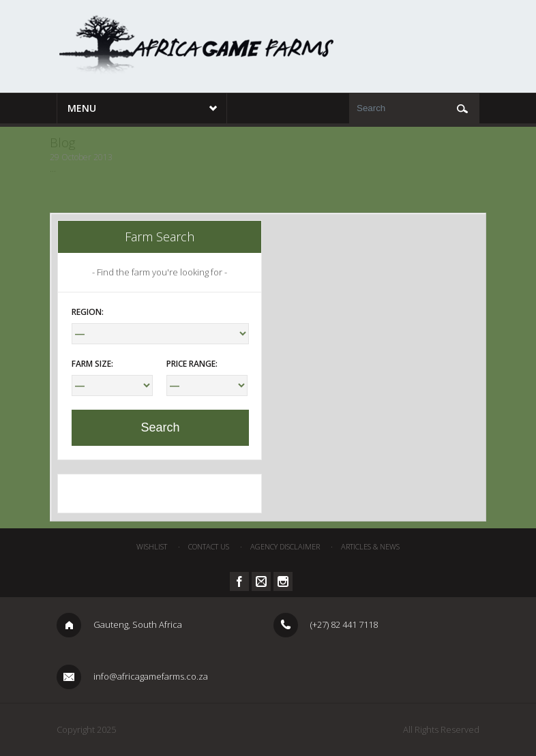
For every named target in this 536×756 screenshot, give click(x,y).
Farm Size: (92, 364)
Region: (88, 312)
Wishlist (152, 546)
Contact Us (209, 546)
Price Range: (192, 364)
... (53, 169)
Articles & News (370, 546)
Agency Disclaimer (285, 546)
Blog (62, 142)
